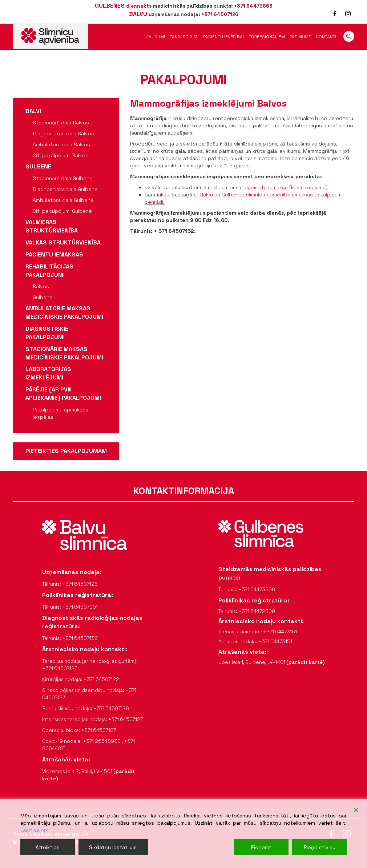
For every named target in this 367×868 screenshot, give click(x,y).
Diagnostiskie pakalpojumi (47, 333)
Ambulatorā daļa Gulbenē (63, 200)
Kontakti (326, 37)
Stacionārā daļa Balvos (61, 123)
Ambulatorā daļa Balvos (61, 144)
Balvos (41, 286)
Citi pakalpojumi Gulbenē (62, 211)
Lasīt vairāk (34, 830)
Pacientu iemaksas (54, 254)
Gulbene (38, 166)
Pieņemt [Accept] (261, 847)
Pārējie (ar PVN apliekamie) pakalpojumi (63, 394)
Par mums (301, 37)
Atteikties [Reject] (48, 847)
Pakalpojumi (184, 37)
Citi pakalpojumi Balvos (61, 155)
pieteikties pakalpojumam (66, 451)
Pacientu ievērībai (223, 37)
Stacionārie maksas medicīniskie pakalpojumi (64, 353)
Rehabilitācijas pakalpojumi (49, 271)
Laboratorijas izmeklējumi (48, 373)
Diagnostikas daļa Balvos (63, 134)
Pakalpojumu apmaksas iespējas (61, 413)
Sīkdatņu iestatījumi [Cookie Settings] (113, 847)
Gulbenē (43, 297)
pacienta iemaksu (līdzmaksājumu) (286, 187)
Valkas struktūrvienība (63, 242)
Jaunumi (156, 37)
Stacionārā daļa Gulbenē (63, 178)
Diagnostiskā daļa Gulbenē (65, 189)
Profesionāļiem (267, 37)
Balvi (33, 111)
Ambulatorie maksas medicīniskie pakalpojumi (64, 312)
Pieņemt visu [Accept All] (320, 847)
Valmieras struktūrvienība (52, 226)
